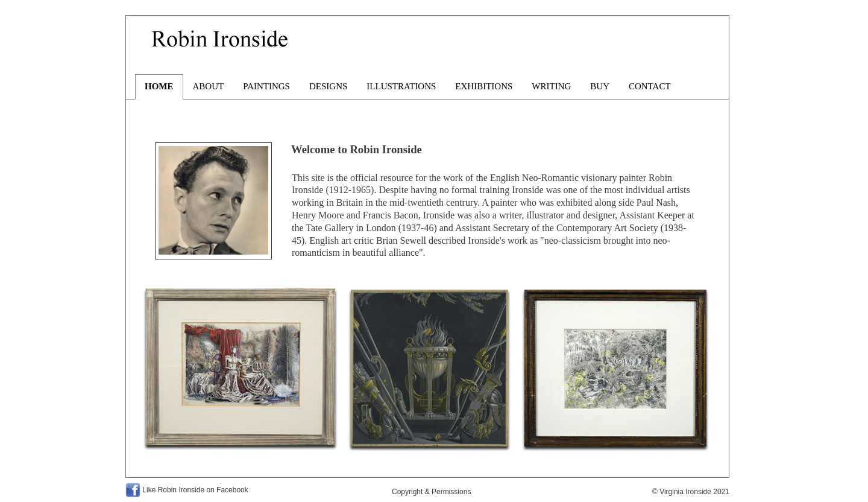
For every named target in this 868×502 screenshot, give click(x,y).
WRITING (551, 86)
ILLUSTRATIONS (401, 86)
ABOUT (209, 86)
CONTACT (650, 86)
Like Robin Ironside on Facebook (195, 490)
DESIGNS (328, 86)
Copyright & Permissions (431, 492)
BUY (600, 86)
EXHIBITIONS (484, 86)
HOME (159, 86)
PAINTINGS (266, 86)
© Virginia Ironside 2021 (691, 492)
